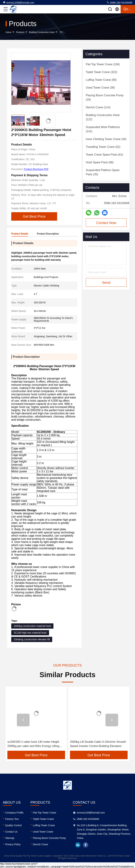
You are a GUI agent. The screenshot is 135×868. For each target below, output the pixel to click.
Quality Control (13, 825)
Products (20, 32)
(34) (106, 139)
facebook (86, 845)
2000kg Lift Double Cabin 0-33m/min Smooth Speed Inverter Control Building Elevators (98, 744)
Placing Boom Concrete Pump (49, 838)
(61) (105, 155)
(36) (100, 88)
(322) (101, 72)
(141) (103, 129)
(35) (103, 172)
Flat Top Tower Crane (45, 813)
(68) (100, 162)
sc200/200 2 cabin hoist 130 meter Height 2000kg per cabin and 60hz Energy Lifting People (33, 744)
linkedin (78, 845)
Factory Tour (12, 819)
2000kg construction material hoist (32, 626)
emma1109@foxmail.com (19, 2)
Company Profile (14, 813)
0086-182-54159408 (119, 2)
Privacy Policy (13, 844)
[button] (23, 720)
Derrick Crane (40, 844)
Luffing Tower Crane (44, 825)
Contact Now (106, 223)
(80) (101, 80)
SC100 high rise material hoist (30, 633)
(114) (98, 107)
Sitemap (10, 838)
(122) (103, 117)
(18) (105, 97)
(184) (103, 64)
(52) (103, 147)
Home (8, 32)
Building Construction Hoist (42, 32)
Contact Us (11, 832)
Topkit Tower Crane (43, 819)
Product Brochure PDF (36, 169)
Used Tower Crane (43, 832)
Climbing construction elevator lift (32, 639)
